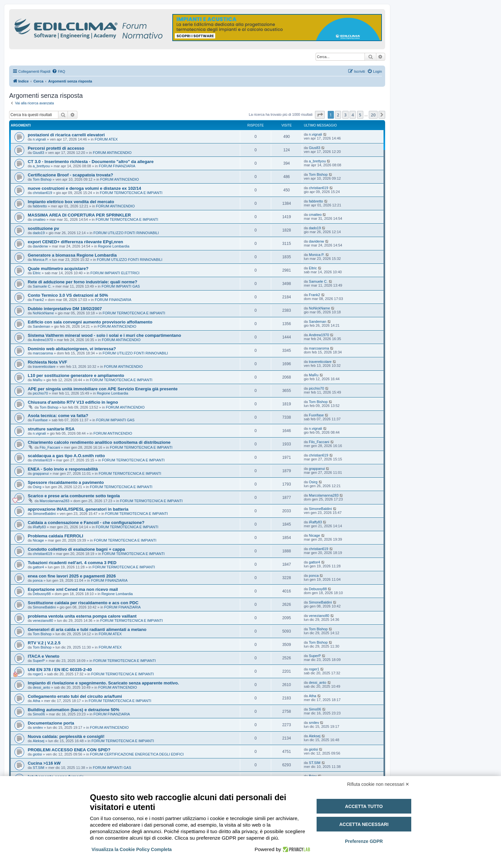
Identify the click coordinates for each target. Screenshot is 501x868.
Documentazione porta (51, 723)
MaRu (37, 380)
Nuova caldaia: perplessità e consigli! (66, 736)
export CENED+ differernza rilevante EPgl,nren (75, 242)
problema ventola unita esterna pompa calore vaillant (82, 616)
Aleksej (38, 741)
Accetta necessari (364, 824)
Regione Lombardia (114, 246)
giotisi (37, 754)
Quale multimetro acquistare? (58, 269)
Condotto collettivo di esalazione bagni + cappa (76, 549)
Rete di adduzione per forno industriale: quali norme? (83, 282)
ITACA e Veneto (44, 656)
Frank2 (38, 300)
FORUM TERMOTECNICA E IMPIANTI (131, 193)
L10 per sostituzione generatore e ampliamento (76, 375)
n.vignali (39, 139)
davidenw (40, 246)
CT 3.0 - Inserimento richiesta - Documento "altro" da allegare (91, 162)
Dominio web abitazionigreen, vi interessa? (72, 349)
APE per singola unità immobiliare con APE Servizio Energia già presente (103, 389)
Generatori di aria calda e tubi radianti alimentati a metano (87, 629)
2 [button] (338, 115)
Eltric (37, 273)
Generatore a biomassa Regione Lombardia (72, 255)
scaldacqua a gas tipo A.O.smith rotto (66, 456)
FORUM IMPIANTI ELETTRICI (115, 273)
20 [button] (373, 115)
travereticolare (44, 367)
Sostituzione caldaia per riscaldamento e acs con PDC (83, 603)
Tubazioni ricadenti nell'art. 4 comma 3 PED (72, 563)
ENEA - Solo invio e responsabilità (63, 469)
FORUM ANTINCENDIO (112, 153)
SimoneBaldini (44, 514)
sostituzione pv (43, 228)
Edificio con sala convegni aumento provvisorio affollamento (90, 322)
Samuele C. (42, 286)
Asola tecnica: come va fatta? (58, 416)
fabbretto (40, 206)
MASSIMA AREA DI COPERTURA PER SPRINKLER (79, 215)
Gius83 (38, 153)
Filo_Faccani (50, 447)
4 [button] (353, 115)
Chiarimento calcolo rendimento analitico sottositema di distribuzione (99, 442)
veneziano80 (43, 621)
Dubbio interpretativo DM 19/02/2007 (65, 309)
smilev (38, 727)
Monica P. (40, 260)
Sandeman (41, 326)
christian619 (42, 193)
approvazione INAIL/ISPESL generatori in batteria (78, 509)
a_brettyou (41, 166)
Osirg (37, 487)
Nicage (38, 540)
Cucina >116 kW (44, 763)
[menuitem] (58, 71)
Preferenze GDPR (364, 841)
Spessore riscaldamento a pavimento (66, 482)
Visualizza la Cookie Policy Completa (132, 849)
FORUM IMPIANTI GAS (121, 286)
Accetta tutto (364, 806)
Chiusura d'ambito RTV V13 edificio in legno (73, 402)
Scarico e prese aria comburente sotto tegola (74, 496)
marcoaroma (43, 353)
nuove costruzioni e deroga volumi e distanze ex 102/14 (84, 188)
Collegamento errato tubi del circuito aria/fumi (75, 696)
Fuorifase (40, 420)
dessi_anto (41, 687)
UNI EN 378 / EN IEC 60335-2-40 (60, 670)
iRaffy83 (39, 527)
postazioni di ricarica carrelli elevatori (66, 135)
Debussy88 (42, 594)
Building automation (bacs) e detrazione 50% (74, 710)
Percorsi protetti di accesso (56, 148)
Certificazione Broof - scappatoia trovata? (70, 175)
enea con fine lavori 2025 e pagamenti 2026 (72, 576)
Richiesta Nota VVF (47, 362)
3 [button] (345, 115)
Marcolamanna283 (54, 501)
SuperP (39, 661)
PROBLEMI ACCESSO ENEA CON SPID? (69, 750)
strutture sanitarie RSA (51, 429)
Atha (36, 701)
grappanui (41, 473)
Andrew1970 (43, 340)
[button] (320, 115)
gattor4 (38, 567)
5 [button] (360, 115)
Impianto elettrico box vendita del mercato (71, 202)
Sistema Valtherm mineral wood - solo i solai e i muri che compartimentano (104, 335)
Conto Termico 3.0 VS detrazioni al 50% (68, 295)
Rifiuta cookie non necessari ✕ (378, 784)
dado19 (39, 233)
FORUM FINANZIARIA (117, 166)
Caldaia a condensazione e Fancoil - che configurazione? (86, 523)
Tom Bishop (42, 179)
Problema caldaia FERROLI (55, 536)
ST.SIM (38, 768)
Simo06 (39, 714)
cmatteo (39, 219)
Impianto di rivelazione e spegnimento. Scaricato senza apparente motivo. (103, 683)
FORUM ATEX (106, 139)
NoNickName (43, 313)
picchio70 (40, 393)
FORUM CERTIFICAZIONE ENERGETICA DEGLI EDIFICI (137, 754)
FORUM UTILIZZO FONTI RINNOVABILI (126, 233)
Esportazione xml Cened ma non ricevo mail (73, 589)
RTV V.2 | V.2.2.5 (44, 643)
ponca (38, 580)
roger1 (38, 674)
